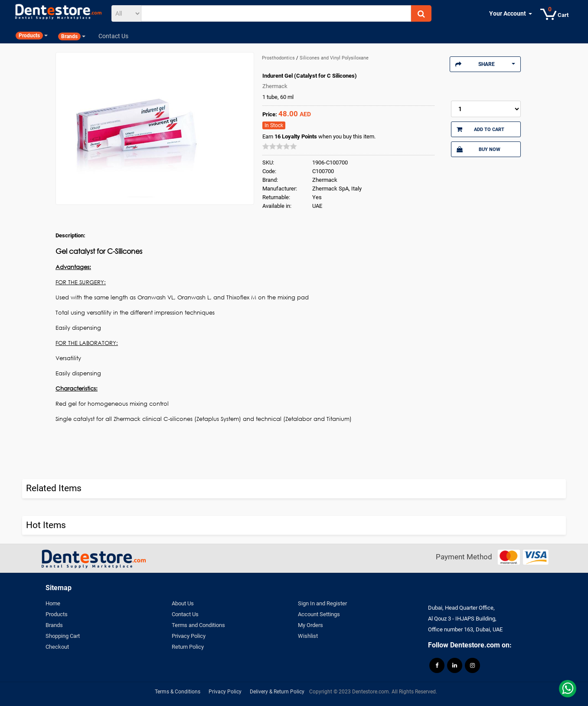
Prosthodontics (279, 58)
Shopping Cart (63, 636)
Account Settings (319, 614)
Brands (54, 625)
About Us (183, 603)
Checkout (57, 647)
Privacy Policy (189, 636)
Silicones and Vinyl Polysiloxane (334, 58)
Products (57, 614)
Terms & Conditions (178, 692)
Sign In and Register (322, 603)
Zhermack (275, 86)
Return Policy (188, 647)
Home (53, 603)
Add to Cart (480, 129)
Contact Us (185, 614)
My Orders (310, 625)
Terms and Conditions (198, 625)
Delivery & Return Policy (277, 692)
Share (485, 64)
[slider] (280, 146)
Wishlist (308, 636)
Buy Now (478, 149)
